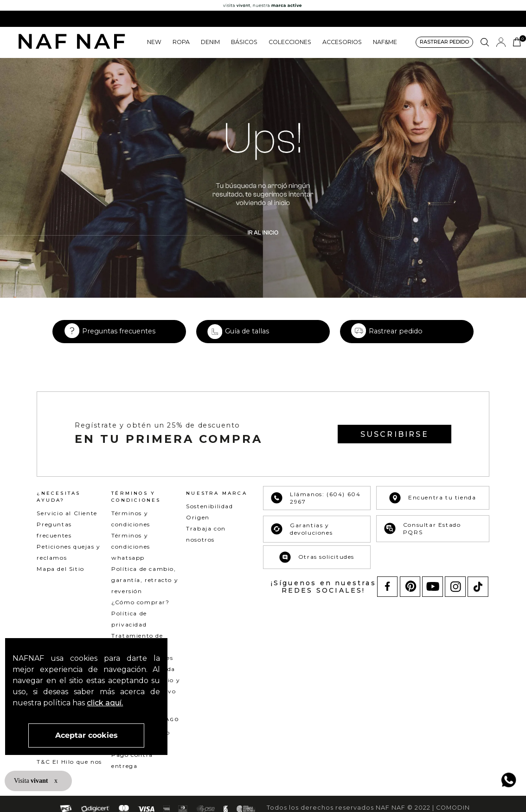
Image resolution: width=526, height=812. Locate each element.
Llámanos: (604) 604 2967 (316, 509)
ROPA (181, 42)
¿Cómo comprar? (140, 613)
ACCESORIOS (342, 42)
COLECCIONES (290, 42)
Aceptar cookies (87, 735)
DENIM (210, 42)
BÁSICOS (244, 42)
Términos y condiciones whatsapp (131, 558)
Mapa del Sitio (60, 580)
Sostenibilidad (209, 517)
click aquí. (105, 703)
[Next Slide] (516, 19)
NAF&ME (385, 42)
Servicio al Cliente (67, 524)
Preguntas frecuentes (119, 342)
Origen (198, 528)
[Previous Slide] (10, 19)
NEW (154, 42)
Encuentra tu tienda (433, 509)
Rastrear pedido (396, 342)
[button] (444, 42)
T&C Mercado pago (68, 762)
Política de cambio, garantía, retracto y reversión (145, 591)
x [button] (56, 781)
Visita (32, 781)
